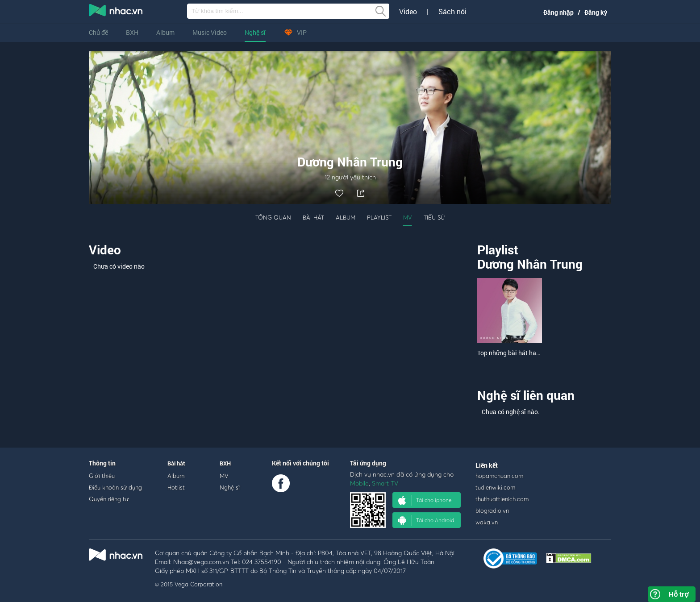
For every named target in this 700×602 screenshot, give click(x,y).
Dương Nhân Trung (530, 264)
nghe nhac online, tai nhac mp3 (116, 12)
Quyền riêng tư (109, 499)
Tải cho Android (426, 520)
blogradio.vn (492, 511)
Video (408, 12)
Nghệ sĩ (255, 32)
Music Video (210, 32)
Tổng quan (273, 217)
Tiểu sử (434, 217)
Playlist (379, 217)
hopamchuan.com (499, 476)
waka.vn (487, 522)
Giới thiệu (102, 476)
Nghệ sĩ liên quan (526, 395)
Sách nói (452, 12)
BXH (132, 32)
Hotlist (176, 487)
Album (165, 32)
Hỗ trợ (679, 594)
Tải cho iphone (425, 500)
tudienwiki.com (495, 487)
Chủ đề (98, 32)
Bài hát (313, 217)
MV (408, 217)
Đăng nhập (558, 12)
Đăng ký (596, 12)
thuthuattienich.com (502, 499)
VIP (295, 32)
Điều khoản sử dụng (115, 487)
